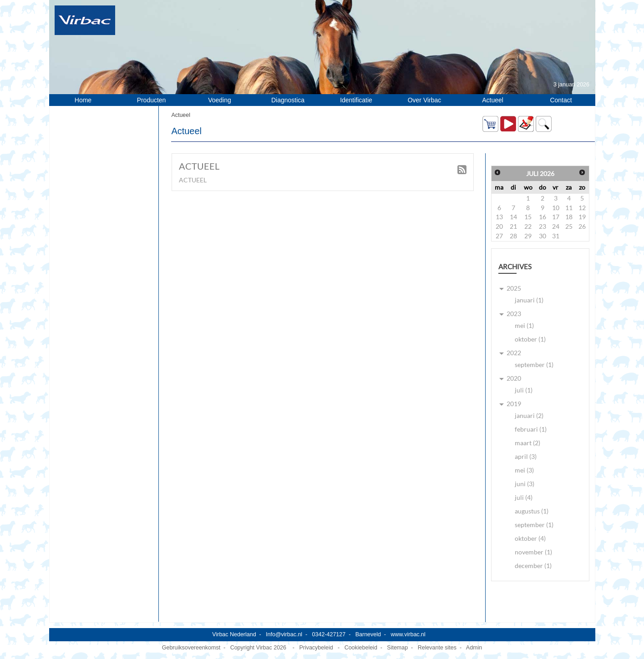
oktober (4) (530, 538)
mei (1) (524, 325)
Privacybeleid (316, 648)
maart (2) (527, 443)
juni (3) (525, 484)
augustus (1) (532, 511)
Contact (561, 100)
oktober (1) (530, 339)
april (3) (526, 456)
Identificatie (356, 100)
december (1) (533, 566)
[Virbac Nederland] (85, 20)
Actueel (493, 100)
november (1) (533, 552)
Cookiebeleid (361, 648)
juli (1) (524, 390)
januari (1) (529, 300)
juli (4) (524, 497)
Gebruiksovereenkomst (191, 648)
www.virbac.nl (408, 634)
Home (83, 100)
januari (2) (529, 415)
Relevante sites (437, 648)
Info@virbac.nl (284, 634)
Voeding (220, 100)
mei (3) (524, 470)
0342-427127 (329, 634)
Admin (474, 648)
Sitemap (397, 648)
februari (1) (531, 429)
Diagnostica (288, 100)
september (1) (534, 365)
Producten (152, 100)
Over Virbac (425, 100)
